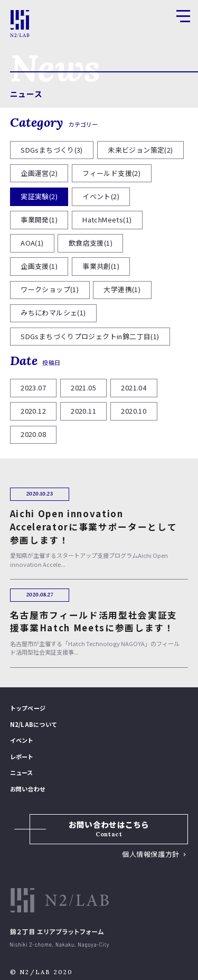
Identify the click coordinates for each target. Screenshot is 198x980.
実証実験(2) (39, 196)
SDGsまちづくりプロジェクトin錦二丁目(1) (90, 336)
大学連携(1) (122, 289)
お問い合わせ (28, 789)
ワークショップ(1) (50, 289)
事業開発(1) (39, 220)
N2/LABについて (34, 724)
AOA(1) (32, 243)
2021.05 (83, 388)
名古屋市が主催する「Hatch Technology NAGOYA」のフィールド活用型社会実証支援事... (98, 629)
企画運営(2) (39, 173)
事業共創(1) (101, 266)
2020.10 (134, 411)
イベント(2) (101, 196)
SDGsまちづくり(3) (52, 150)
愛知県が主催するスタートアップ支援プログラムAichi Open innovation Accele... (98, 535)
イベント (22, 740)
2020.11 (83, 411)
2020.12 (33, 411)
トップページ (28, 708)
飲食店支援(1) (91, 243)
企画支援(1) (39, 266)
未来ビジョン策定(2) (140, 150)
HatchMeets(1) (107, 220)
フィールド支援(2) (111, 173)
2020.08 (33, 434)
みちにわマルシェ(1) (53, 312)
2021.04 (134, 388)
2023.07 (33, 388)
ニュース (26, 94)
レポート (22, 757)
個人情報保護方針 (151, 855)
